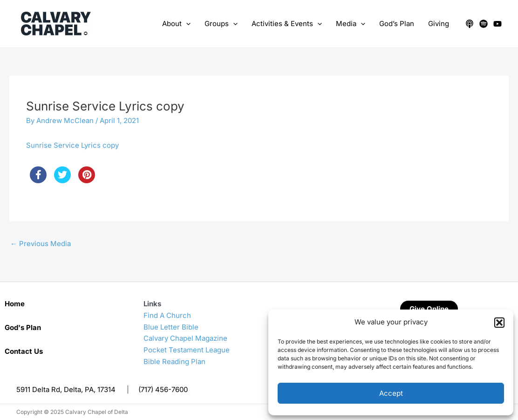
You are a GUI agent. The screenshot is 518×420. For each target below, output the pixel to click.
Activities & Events (287, 24)
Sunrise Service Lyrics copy (72, 145)
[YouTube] (498, 24)
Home (15, 304)
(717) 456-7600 (163, 389)
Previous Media (41, 244)
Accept (391, 393)
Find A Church (167, 315)
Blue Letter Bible (171, 327)
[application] (186, 24)
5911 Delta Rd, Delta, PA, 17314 (66, 389)
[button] (499, 323)
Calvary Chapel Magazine (185, 338)
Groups (221, 24)
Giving (439, 24)
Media (351, 24)
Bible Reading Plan (174, 361)
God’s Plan (397, 24)
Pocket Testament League (187, 350)
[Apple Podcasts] (470, 24)
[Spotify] (484, 24)
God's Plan (23, 327)
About (176, 24)
